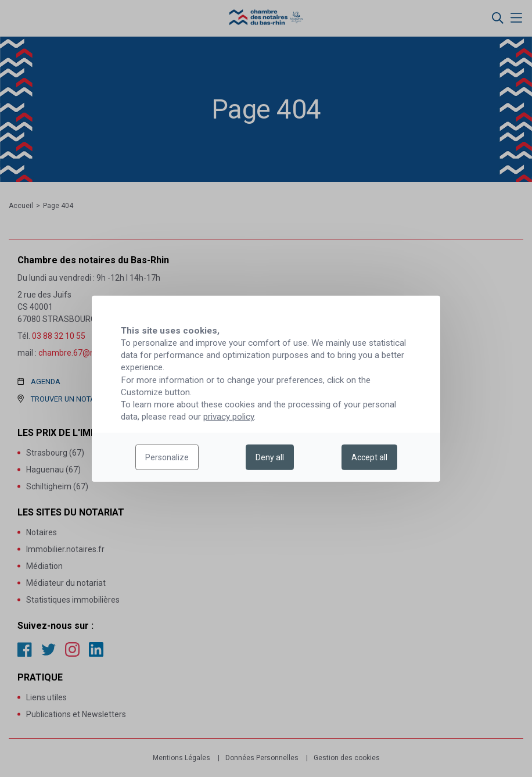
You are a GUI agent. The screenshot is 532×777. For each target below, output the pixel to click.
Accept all (369, 457)
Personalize (167, 457)
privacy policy (229, 417)
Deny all (270, 457)
